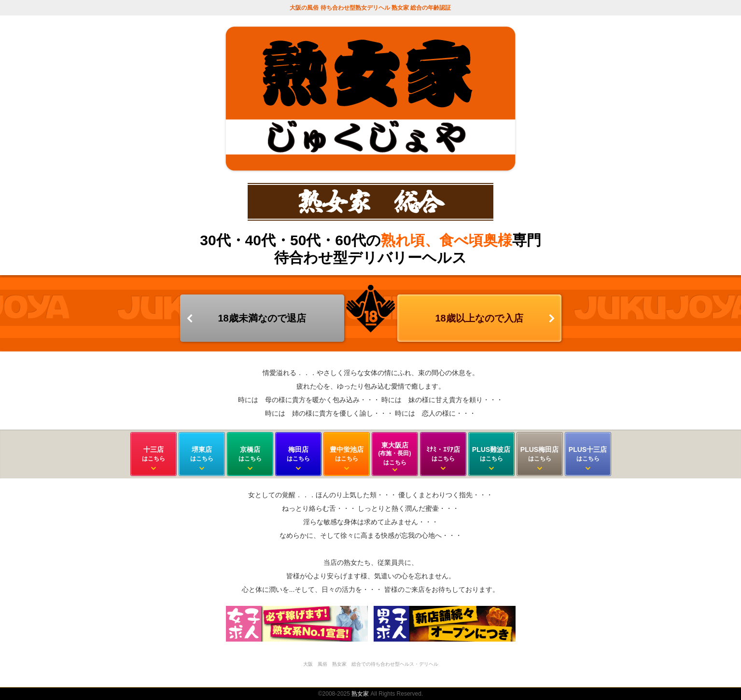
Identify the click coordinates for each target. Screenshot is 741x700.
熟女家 (360, 694)
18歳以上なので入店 (479, 318)
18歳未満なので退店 (262, 318)
